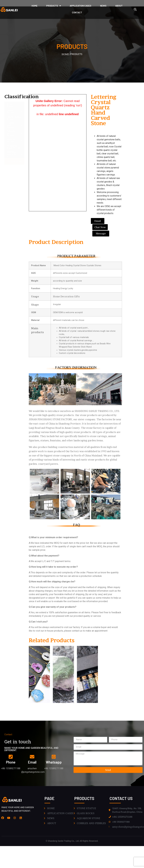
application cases (81, 6)
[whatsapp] (54, 756)
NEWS (103, 6)
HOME (34, 6)
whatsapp (54, 762)
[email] (32, 756)
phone (11, 762)
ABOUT (119, 6)
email (32, 762)
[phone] (11, 756)
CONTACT (77, 12)
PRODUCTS (54, 6)
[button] (135, 9)
